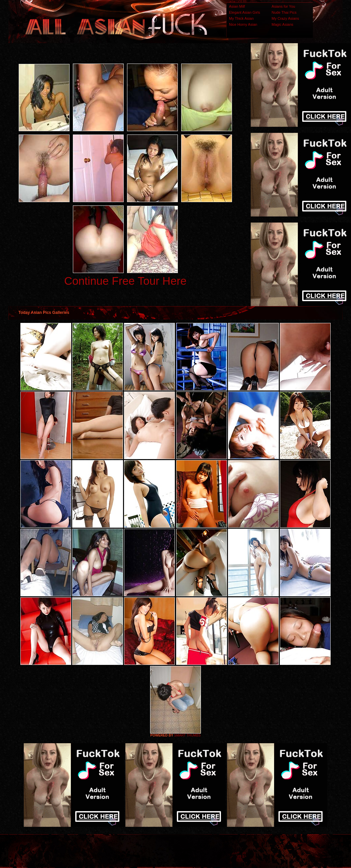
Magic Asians (283, 24)
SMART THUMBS (187, 735)
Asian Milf (237, 6)
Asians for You (283, 6)
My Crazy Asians (285, 18)
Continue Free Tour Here (125, 281)
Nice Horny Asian (243, 24)
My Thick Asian (241, 18)
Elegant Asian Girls (245, 12)
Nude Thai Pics (284, 12)
